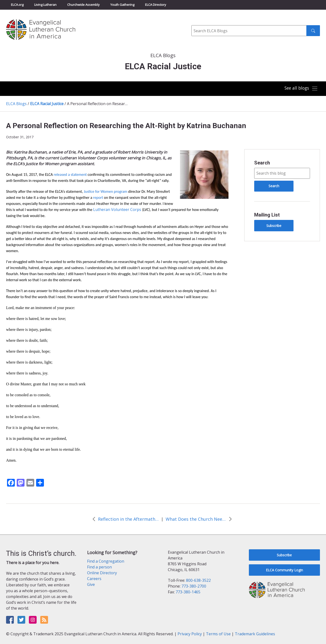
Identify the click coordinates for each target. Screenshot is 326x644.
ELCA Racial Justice (47, 104)
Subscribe (274, 226)
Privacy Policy (190, 634)
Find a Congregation (106, 561)
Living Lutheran (45, 5)
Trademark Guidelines (255, 634)
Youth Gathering (122, 5)
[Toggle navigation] (300, 89)
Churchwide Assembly (83, 5)
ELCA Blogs (16, 104)
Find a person (99, 567)
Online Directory (102, 573)
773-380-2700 (194, 586)
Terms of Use (218, 634)
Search (262, 163)
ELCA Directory (156, 5)
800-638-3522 (198, 580)
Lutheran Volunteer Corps (117, 209)
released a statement (70, 175)
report (98, 198)
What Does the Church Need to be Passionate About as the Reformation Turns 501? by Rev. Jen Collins (196, 519)
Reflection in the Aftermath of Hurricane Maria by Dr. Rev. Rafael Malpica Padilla (128, 519)
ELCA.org (17, 5)
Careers (94, 579)
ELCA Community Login (284, 570)
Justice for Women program (105, 191)
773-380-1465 (188, 592)
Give (91, 584)
